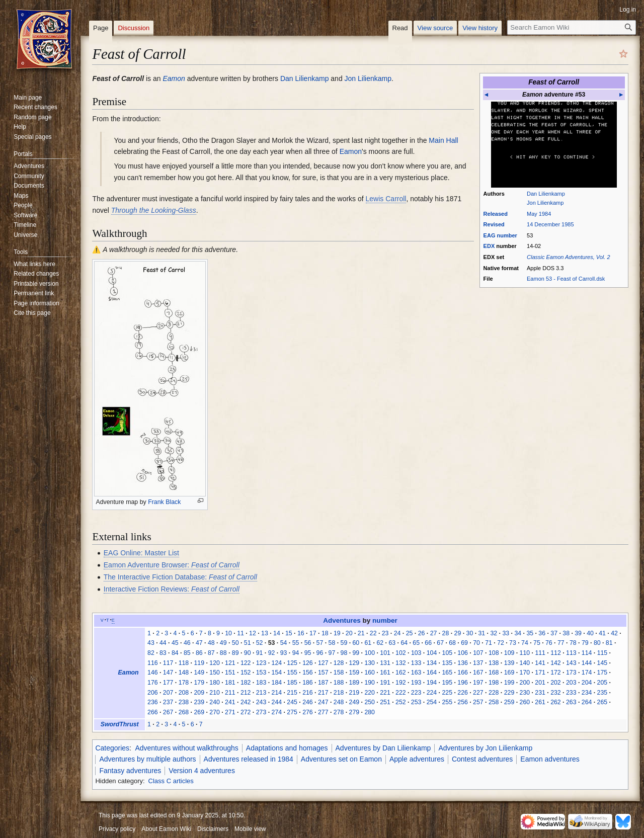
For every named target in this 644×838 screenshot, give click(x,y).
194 (432, 683)
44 (163, 643)
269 (199, 712)
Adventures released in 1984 (249, 759)
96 (320, 653)
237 (168, 702)
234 (587, 693)
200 (525, 683)
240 (215, 702)
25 (410, 633)
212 (246, 693)
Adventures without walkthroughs (186, 748)
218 (339, 693)
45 (175, 643)
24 (397, 633)
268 (184, 712)
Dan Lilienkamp (546, 194)
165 (447, 673)
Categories (112, 748)
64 (404, 643)
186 (308, 683)
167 (478, 673)
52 (260, 643)
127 (323, 663)
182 (246, 683)
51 (248, 643)
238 (184, 702)
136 (463, 663)
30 (470, 633)
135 (447, 663)
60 (356, 643)
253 (416, 702)
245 (292, 702)
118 (184, 663)
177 (168, 683)
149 (199, 673)
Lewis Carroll (386, 199)
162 (401, 673)
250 (370, 702)
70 (476, 643)
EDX (489, 246)
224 (432, 693)
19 (337, 633)
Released (496, 214)
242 (246, 702)
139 (509, 663)
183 (261, 683)
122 (246, 663)
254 (432, 702)
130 (370, 663)
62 (380, 643)
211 (230, 693)
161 (385, 673)
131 (385, 663)
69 (464, 643)
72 (501, 643)
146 (153, 673)
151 (230, 673)
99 (356, 653)
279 (354, 712)
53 (272, 643)
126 (308, 663)
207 (168, 693)
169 (509, 673)
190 (370, 683)
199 (509, 683)
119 (199, 663)
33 (506, 633)
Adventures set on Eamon (341, 759)
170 (525, 673)
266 (153, 712)
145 (602, 663)
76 (549, 643)
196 (463, 683)
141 (540, 663)
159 (354, 673)
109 (509, 653)
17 (313, 633)
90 (248, 653)
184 (277, 683)
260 (525, 702)
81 (609, 643)
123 (261, 663)
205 (602, 683)
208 (184, 693)
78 (573, 643)
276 (308, 712)
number (507, 235)
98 (344, 653)
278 (339, 712)
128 (339, 663)
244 (277, 702)
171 (540, 673)
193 (416, 683)
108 (494, 653)
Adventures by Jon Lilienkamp (485, 748)
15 (289, 633)
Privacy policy (117, 829)
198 (494, 683)
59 (344, 643)
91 (260, 653)
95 (308, 653)
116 (153, 663)
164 (432, 673)
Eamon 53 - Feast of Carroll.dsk (566, 279)
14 (277, 633)
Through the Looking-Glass (154, 210)
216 (308, 693)
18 (325, 633)
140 (525, 663)
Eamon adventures (550, 759)
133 (416, 663)
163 (416, 673)
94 (296, 653)
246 (308, 702)
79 (585, 643)
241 (230, 702)
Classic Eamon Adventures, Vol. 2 (568, 257)
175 (602, 673)
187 (323, 683)
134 (432, 663)
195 (447, 683)
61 (368, 643)
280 (370, 712)
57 (320, 643)
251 (385, 702)
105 (448, 653)
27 (434, 633)
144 (587, 663)
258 (494, 702)
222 (401, 693)
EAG (490, 235)
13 (265, 633)
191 (385, 683)
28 (446, 633)
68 (452, 643)
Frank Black (164, 502)
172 (556, 673)
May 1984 (539, 214)
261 (540, 702)
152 (246, 673)
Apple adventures (417, 759)
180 (215, 683)
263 (571, 702)
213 (261, 693)
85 (187, 653)
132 (401, 663)
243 (261, 702)
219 (354, 693)
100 (370, 653)
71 (489, 643)
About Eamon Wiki (166, 829)
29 (458, 633)
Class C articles (171, 781)
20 (349, 633)
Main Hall (443, 140)
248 (339, 702)
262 (556, 702)
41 (602, 633)
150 (215, 673)
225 (447, 693)
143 (571, 663)
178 (184, 683)
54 (284, 643)
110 (525, 653)
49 (223, 643)
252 (401, 702)
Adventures (342, 620)
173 (571, 673)
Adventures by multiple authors (147, 759)
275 (292, 712)
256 (463, 702)
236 (153, 702)
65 (416, 643)
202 (556, 683)
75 (537, 643)
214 (277, 693)
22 (373, 633)
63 (392, 643)
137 (478, 663)
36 (542, 633)
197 (478, 683)
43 (151, 643)
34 (518, 633)
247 (323, 702)
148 (184, 673)
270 (215, 712)
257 (478, 702)
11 (240, 633)
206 (153, 693)
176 (153, 683)
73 (513, 643)
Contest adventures (482, 759)
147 (168, 673)
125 (292, 663)
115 (602, 653)
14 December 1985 (550, 224)
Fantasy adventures (130, 771)
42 (614, 633)
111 (540, 653)
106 (463, 653)
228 (494, 693)
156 (308, 673)
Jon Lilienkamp (545, 203)
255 (447, 702)
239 (199, 702)
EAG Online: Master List (141, 553)
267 (168, 712)
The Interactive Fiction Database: (180, 577)
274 (277, 712)
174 (587, 673)
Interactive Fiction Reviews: (172, 589)
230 (525, 693)
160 (370, 673)
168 (494, 673)
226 (463, 693)
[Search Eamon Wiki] (572, 27)
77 (561, 643)
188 (339, 683)
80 (597, 643)
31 (482, 633)
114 (587, 653)
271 (230, 712)
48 (211, 643)
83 (163, 653)
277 (323, 712)
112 (556, 653)
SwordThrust (120, 724)
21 (361, 633)
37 (554, 633)
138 (494, 663)
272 (246, 712)
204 (587, 683)
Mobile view (250, 829)
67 (440, 643)
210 (215, 693)
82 (151, 653)
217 (323, 693)
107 (478, 653)
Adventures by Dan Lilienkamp (383, 748)
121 (230, 663)
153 (261, 673)
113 (571, 653)
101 (385, 653)
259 (509, 702)
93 (284, 653)
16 (301, 633)
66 (428, 643)
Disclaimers (213, 829)
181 (230, 683)
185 (292, 683)
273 (261, 712)
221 (385, 693)
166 (463, 673)
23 (385, 633)
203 (571, 683)
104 (432, 653)
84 (175, 653)
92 (272, 653)
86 (199, 653)
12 (253, 633)
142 (556, 663)
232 (556, 693)
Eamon (174, 78)
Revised (494, 224)
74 (525, 643)
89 (235, 653)
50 (235, 643)
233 (571, 693)
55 (296, 643)
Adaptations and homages (287, 748)
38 (566, 633)
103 (416, 653)
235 (602, 693)
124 (277, 663)
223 (416, 693)
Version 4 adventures (202, 771)
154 (277, 673)
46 (187, 643)
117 (168, 663)
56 (308, 643)
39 (578, 633)
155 (292, 673)
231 (540, 693)
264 (587, 702)
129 (354, 663)
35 (530, 633)
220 (370, 693)
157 (323, 673)
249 (354, 702)
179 (199, 683)
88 (223, 653)
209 (199, 693)
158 (339, 673)
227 (478, 693)
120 (215, 663)
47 (199, 643)
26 (422, 633)
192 (401, 683)
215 (292, 693)
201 (540, 683)
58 (332, 643)
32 (494, 633)
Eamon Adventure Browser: (172, 565)
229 (509, 693)
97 (332, 653)
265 (602, 702)
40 (590, 633)
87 (211, 653)
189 (354, 683)
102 (401, 653)
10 (228, 633)
